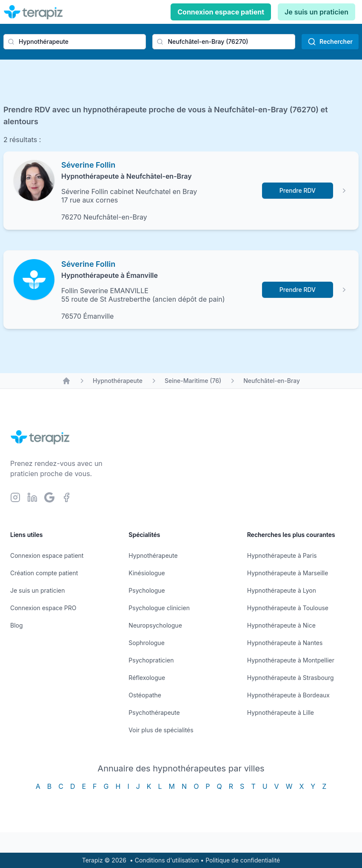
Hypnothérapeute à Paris (282, 555)
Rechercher (330, 42)
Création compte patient (44, 573)
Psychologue (147, 590)
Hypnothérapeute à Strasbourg (291, 678)
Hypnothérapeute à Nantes (285, 643)
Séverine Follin (88, 165)
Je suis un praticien (316, 12)
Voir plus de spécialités (161, 730)
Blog (17, 625)
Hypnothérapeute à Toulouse (288, 608)
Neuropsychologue (155, 625)
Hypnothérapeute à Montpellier (291, 660)
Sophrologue (146, 643)
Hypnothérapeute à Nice (281, 625)
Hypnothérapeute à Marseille (288, 573)
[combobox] (75, 42)
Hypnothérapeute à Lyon (282, 590)
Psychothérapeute (154, 712)
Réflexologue (147, 678)
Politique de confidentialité (243, 860)
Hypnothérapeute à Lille (281, 712)
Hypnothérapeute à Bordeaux (288, 695)
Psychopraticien (151, 660)
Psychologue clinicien (159, 608)
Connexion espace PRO (43, 608)
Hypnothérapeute (118, 381)
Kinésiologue (147, 573)
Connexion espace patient (221, 12)
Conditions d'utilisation (167, 860)
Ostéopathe (145, 695)
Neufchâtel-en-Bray (272, 381)
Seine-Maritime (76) (193, 381)
